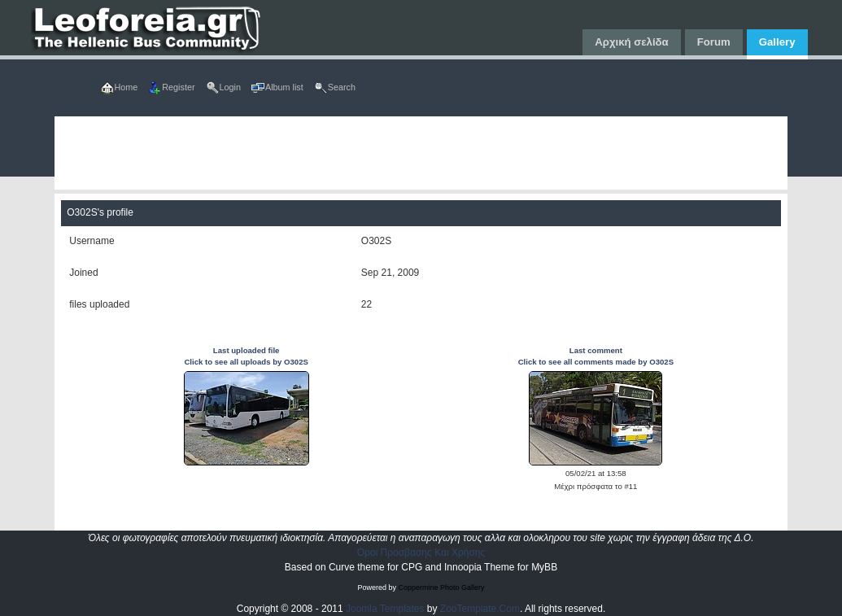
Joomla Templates (385, 609)
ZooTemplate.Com (480, 609)
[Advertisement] (421, 153)
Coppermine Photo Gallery (441, 588)
